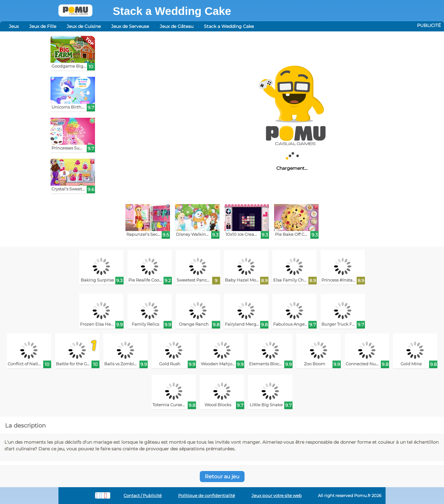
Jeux (14, 26)
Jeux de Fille (43, 26)
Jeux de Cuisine (84, 26)
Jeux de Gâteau (177, 26)
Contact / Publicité (143, 496)
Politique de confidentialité (207, 496)
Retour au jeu (222, 477)
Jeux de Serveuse (130, 26)
